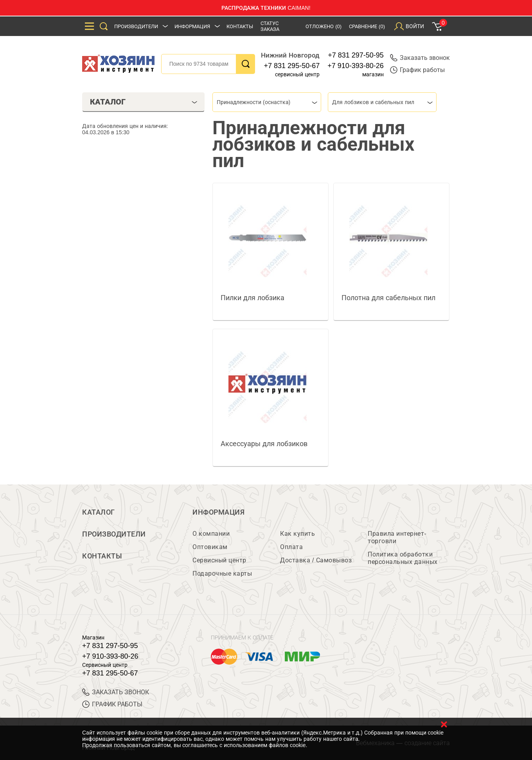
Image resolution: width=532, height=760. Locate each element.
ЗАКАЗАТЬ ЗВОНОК (116, 692)
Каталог (99, 512)
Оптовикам (210, 547)
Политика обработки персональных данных (403, 558)
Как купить (297, 534)
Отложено (324, 26)
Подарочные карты (222, 574)
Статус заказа (270, 26)
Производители (136, 26)
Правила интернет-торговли (397, 537)
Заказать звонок (420, 58)
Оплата (291, 547)
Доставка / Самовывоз (316, 560)
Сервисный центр (219, 560)
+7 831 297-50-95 (356, 55)
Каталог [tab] (144, 102)
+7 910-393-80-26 (356, 66)
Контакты (240, 26)
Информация (192, 26)
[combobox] (267, 102)
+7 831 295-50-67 (292, 66)
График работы (417, 70)
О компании (211, 534)
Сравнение (367, 26)
